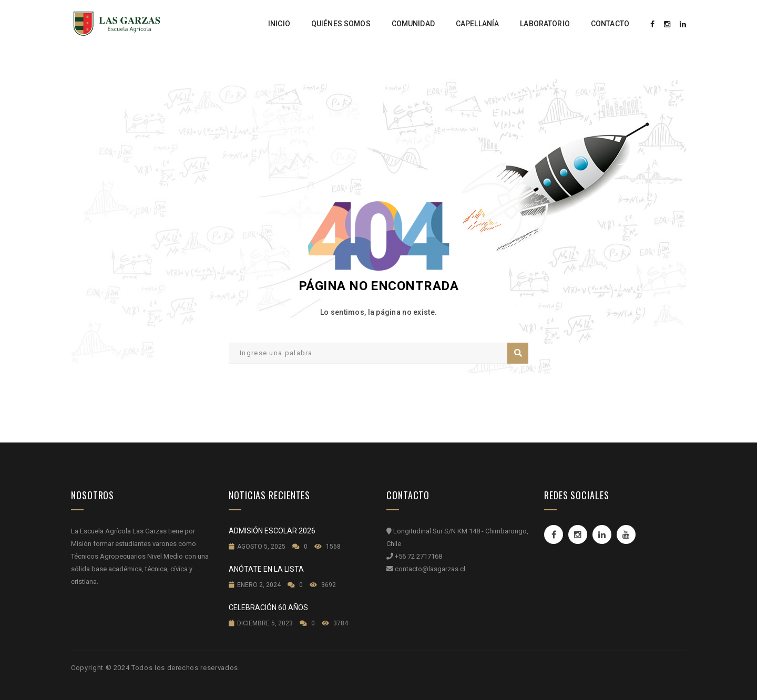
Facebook (554, 534)
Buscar (518, 353)
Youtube (626, 534)
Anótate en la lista (266, 569)
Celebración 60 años (268, 608)
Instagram (578, 534)
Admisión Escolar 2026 (272, 531)
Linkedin (602, 534)
